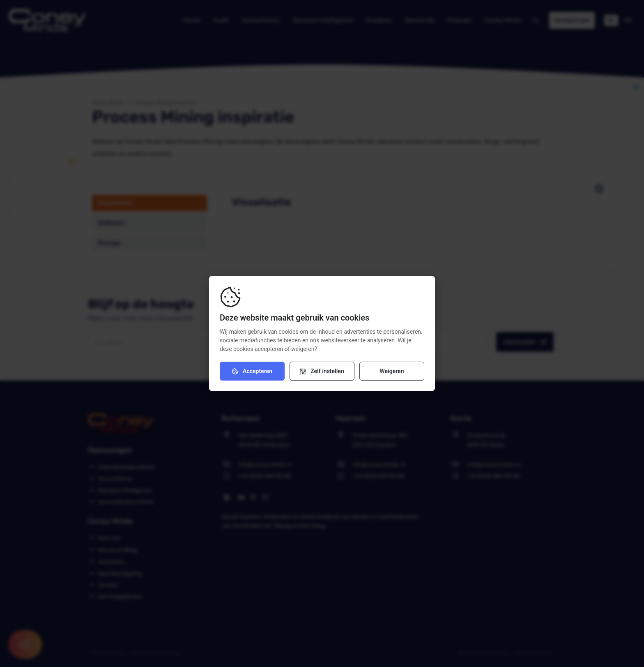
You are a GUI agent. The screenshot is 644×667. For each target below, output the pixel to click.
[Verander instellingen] (322, 371)
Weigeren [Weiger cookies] (392, 371)
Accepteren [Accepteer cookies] (252, 371)
